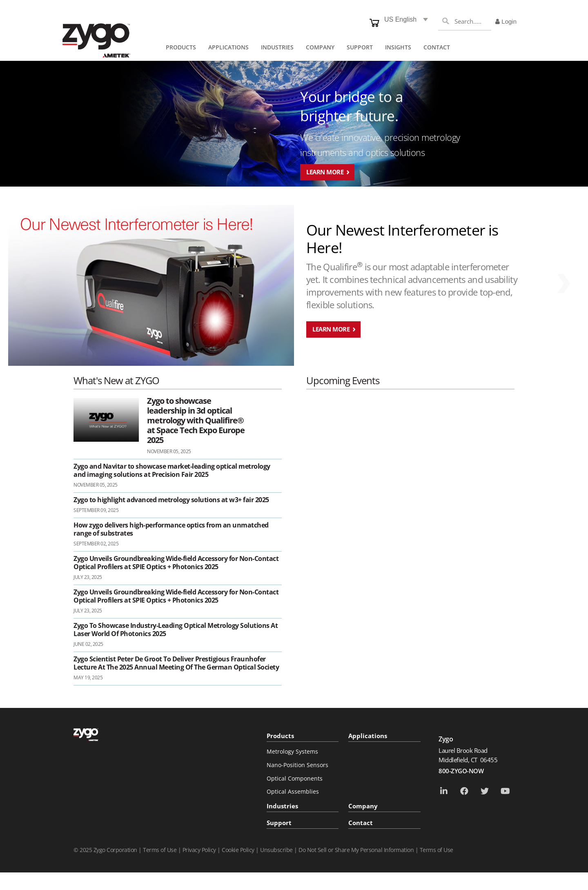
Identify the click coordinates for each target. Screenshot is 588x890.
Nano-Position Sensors (297, 765)
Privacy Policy (199, 850)
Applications (368, 736)
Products (280, 736)
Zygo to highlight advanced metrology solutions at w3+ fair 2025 (171, 500)
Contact (437, 47)
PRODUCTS (181, 47)
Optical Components (295, 778)
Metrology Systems (292, 751)
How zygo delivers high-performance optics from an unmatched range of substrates (171, 529)
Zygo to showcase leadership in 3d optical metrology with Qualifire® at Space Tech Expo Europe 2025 (196, 421)
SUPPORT (360, 47)
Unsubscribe (276, 850)
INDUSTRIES (277, 47)
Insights (398, 47)
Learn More (325, 172)
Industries (282, 806)
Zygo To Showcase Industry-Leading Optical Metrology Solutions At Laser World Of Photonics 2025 (176, 630)
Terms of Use (160, 850)
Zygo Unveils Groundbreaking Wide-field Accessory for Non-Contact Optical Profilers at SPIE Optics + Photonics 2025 (176, 563)
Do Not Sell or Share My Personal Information (356, 850)
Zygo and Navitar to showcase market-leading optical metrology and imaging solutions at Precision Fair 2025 (172, 470)
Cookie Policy (238, 850)
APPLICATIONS (228, 47)
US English (400, 19)
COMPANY (320, 47)
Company (363, 806)
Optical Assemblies (293, 791)
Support (279, 823)
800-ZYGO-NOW (461, 771)
